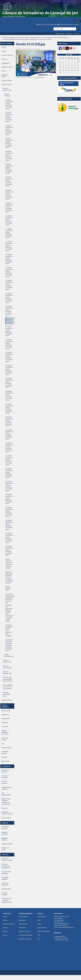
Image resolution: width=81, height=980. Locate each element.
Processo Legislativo (5, 706)
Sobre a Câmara (24, 38)
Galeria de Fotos (35, 38)
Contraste (69, 25)
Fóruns (39, 924)
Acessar (77, 21)
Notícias (5, 931)
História (5, 920)
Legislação (5, 823)
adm (19, 49)
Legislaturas (22, 920)
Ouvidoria (69, 34)
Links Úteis (5, 855)
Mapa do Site (42, 25)
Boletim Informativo (43, 931)
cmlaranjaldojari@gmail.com (66, 927)
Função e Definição (9, 924)
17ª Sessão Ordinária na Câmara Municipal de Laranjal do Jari (20, 39)
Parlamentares (23, 917)
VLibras (77, 25)
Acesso (5, 917)
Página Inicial (60, 34)
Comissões (22, 928)
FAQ (39, 935)
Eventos (5, 935)
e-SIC (39, 920)
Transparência (6, 766)
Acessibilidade (52, 25)
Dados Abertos (42, 928)
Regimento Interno (24, 931)
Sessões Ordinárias (63, 38)
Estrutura (6, 928)
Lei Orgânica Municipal (26, 935)
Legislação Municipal (25, 939)
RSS (39, 939)
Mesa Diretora (23, 924)
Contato (62, 25)
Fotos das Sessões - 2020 (49, 38)
